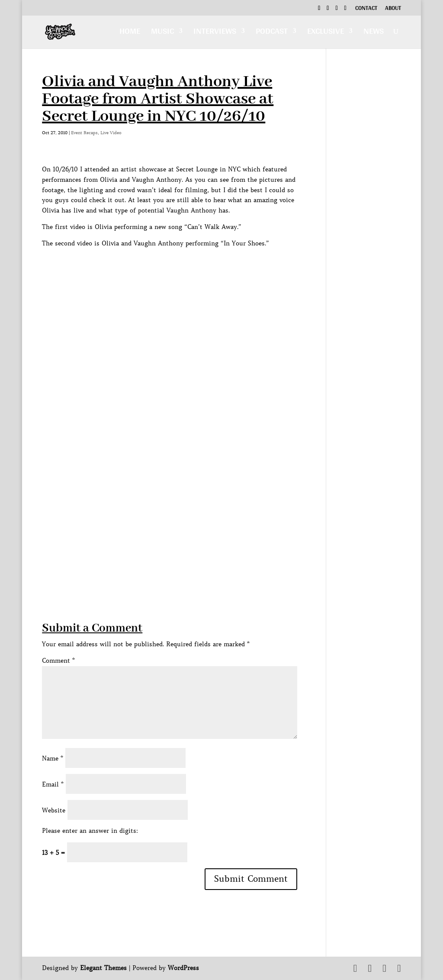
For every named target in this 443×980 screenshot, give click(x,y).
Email (53, 784)
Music (162, 33)
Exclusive (326, 33)
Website (54, 810)
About (393, 9)
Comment (58, 661)
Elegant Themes (103, 968)
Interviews (215, 33)
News (374, 33)
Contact (366, 9)
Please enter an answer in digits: (90, 831)
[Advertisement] (199, 560)
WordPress (183, 968)
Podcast (272, 33)
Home (130, 33)
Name (53, 758)
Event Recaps (84, 133)
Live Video (111, 133)
